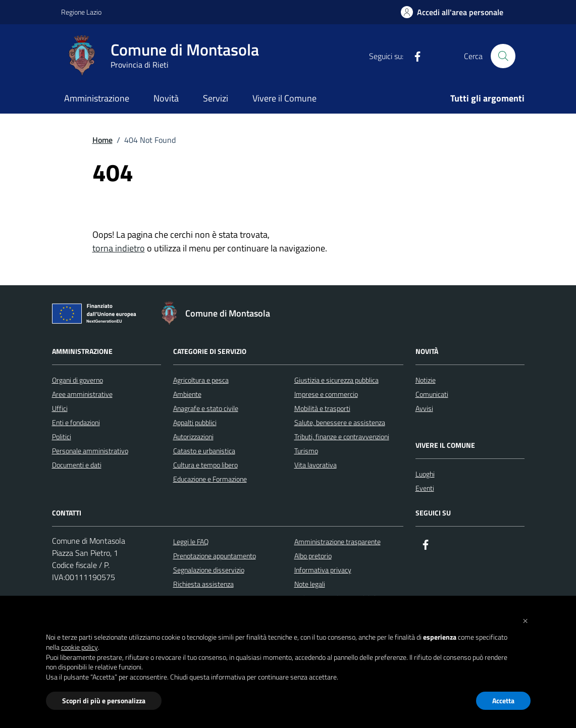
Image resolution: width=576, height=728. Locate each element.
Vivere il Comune (284, 98)
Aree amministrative (82, 394)
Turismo (306, 451)
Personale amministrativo (90, 451)
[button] (526, 620)
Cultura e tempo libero (205, 465)
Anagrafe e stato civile (206, 408)
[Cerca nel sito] (503, 56)
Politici (62, 436)
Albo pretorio (313, 556)
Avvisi (424, 408)
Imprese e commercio (326, 394)
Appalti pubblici (195, 422)
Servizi (216, 98)
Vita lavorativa (316, 465)
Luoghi (425, 474)
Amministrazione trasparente (337, 541)
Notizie (426, 380)
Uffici (60, 408)
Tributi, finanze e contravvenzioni (342, 436)
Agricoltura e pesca (201, 380)
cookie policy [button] (80, 647)
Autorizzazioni (193, 436)
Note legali (310, 584)
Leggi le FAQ (191, 541)
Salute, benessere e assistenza (340, 422)
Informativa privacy (323, 570)
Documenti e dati (77, 465)
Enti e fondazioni (76, 422)
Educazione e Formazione (210, 479)
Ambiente (187, 394)
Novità (166, 98)
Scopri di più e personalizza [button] (104, 700)
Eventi (425, 488)
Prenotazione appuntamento (215, 556)
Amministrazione (97, 98)
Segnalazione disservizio (209, 570)
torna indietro (119, 248)
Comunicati (432, 394)
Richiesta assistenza (203, 584)
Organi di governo (77, 380)
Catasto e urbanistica (204, 451)
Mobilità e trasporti (322, 408)
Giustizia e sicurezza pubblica (336, 380)
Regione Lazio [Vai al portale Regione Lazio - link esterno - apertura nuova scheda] (81, 12)
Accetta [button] (503, 700)
